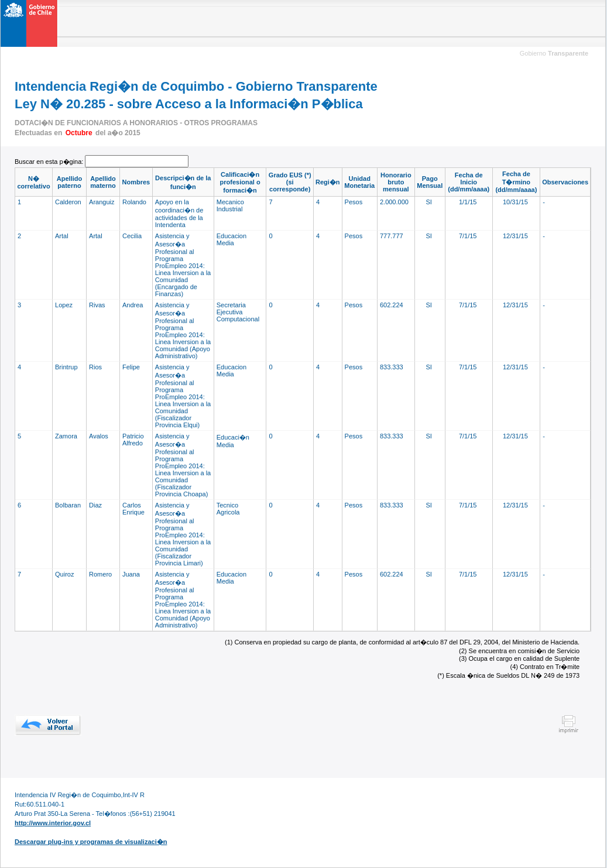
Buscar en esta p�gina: (50, 162)
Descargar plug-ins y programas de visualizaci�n (91, 842)
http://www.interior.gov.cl (53, 823)
